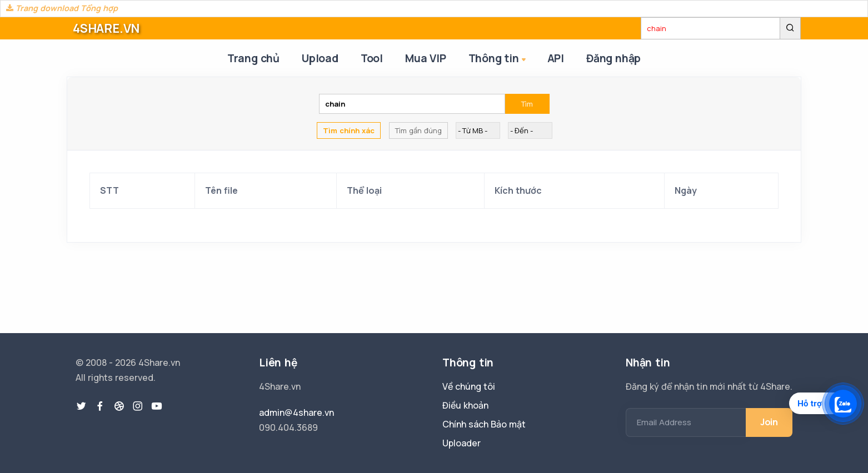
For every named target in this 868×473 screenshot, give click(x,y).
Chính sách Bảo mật (484, 424)
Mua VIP (426, 58)
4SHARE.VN (106, 28)
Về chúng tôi (469, 386)
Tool (372, 58)
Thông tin (498, 59)
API (556, 58)
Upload (320, 58)
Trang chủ (253, 58)
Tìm (527, 104)
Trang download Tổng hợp (62, 8)
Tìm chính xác (349, 130)
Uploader (462, 443)
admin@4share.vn (296, 412)
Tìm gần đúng (418, 130)
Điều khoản (465, 405)
